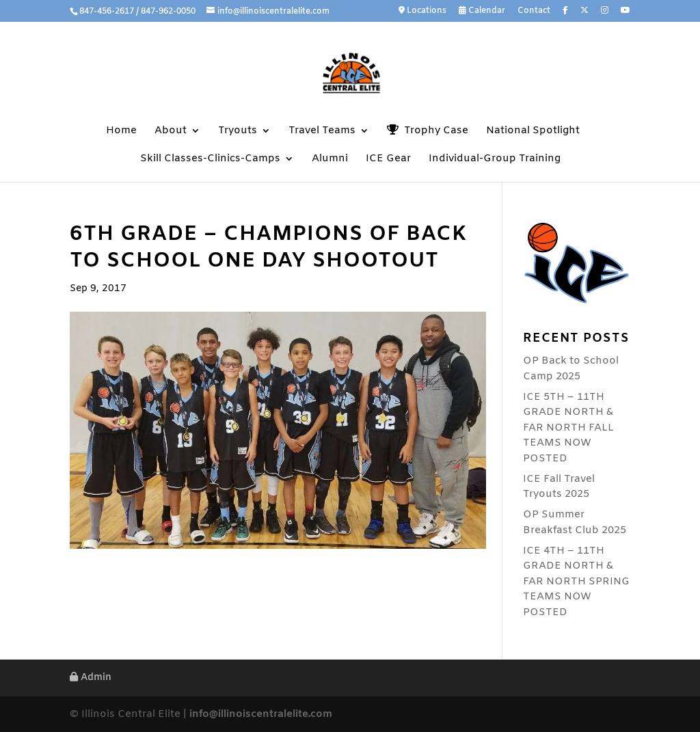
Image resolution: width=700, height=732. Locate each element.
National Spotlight (533, 132)
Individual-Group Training (495, 160)
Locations (422, 11)
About (171, 132)
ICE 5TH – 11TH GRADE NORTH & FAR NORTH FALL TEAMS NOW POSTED (568, 428)
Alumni (330, 160)
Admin (91, 678)
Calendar (482, 11)
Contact (534, 12)
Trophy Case (428, 131)
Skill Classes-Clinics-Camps (210, 160)
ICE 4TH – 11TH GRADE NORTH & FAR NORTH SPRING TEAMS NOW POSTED (576, 582)
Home (121, 132)
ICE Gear (388, 160)
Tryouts (238, 132)
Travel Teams (322, 132)
